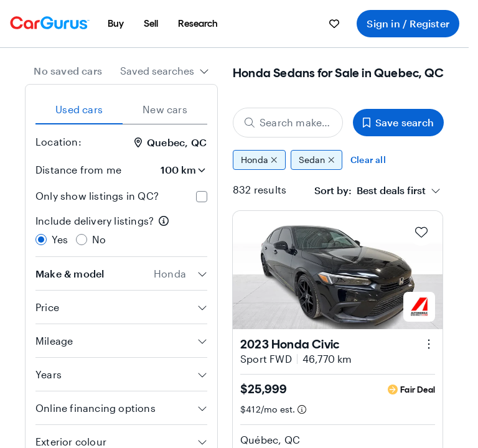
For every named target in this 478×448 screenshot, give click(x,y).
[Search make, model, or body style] (288, 123)
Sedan (317, 160)
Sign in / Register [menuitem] (408, 23)
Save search (398, 122)
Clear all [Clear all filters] (368, 160)
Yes (60, 239)
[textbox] (370, 190)
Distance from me (78, 170)
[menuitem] (116, 24)
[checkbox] (202, 197)
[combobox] (165, 71)
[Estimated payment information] (302, 409)
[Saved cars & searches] (334, 24)
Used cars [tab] (79, 109)
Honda (259, 160)
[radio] (41, 240)
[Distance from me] (172, 170)
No (99, 239)
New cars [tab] (165, 109)
